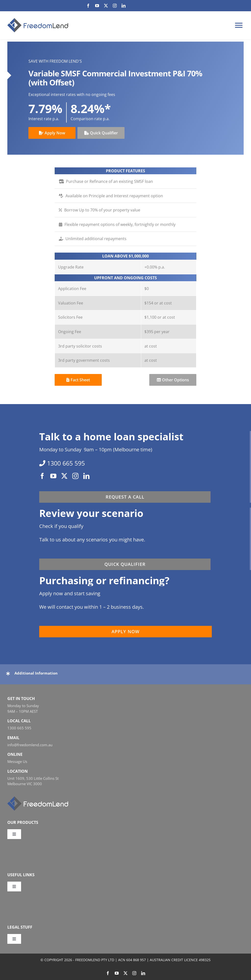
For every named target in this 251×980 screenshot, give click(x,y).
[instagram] (115, 6)
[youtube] (97, 6)
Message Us (17, 761)
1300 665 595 (19, 728)
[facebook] (88, 6)
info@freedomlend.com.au (30, 745)
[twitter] (106, 6)
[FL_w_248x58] (38, 798)
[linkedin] (124, 6)
